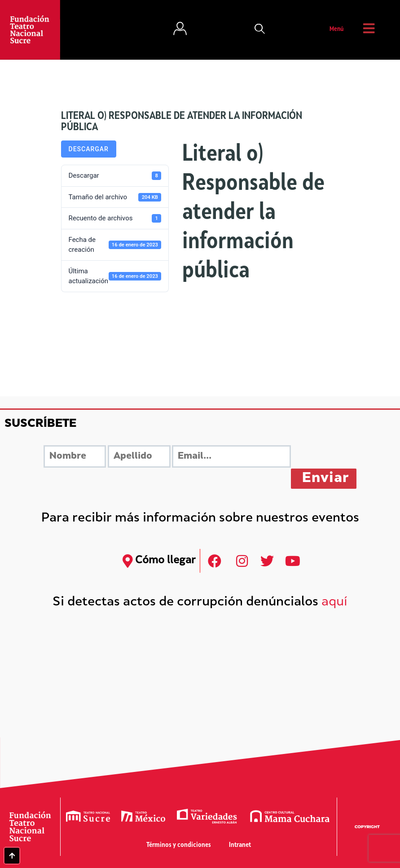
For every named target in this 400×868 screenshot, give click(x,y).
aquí (334, 603)
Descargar (89, 149)
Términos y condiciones (179, 845)
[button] (260, 30)
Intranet (240, 845)
